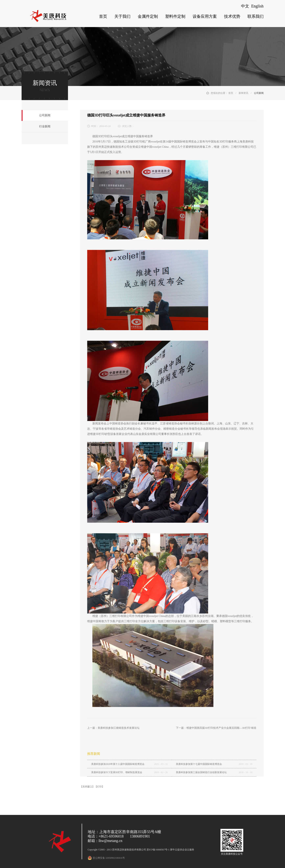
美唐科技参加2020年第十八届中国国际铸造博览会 (118, 764)
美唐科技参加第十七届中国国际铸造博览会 (199, 764)
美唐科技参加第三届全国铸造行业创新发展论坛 (201, 772)
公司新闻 (259, 93)
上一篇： (113, 728)
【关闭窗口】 (87, 787)
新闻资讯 (243, 93)
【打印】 (99, 787)
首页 (103, 16)
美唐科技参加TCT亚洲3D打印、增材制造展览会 (117, 772)
